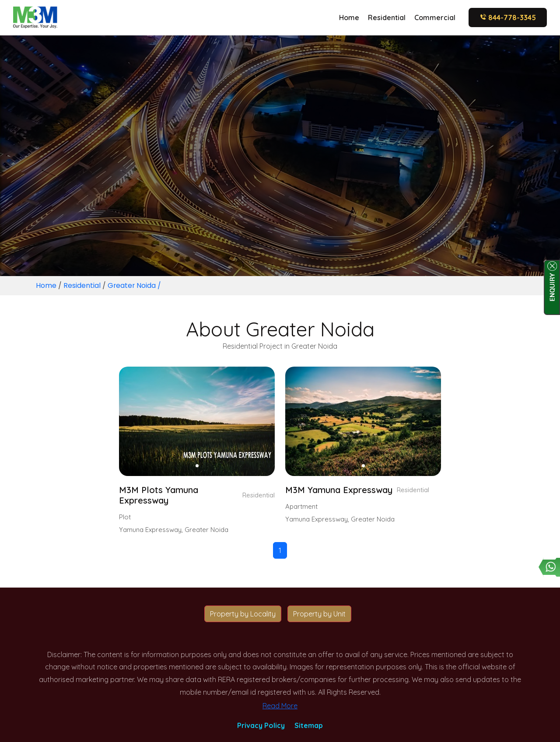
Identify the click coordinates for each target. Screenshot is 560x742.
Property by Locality (243, 614)
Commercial (435, 17)
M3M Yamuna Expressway (339, 490)
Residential (387, 17)
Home (349, 17)
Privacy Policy (261, 725)
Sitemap (309, 725)
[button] (197, 466)
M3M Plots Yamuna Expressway (159, 495)
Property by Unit (319, 614)
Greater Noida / (135, 285)
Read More (280, 706)
